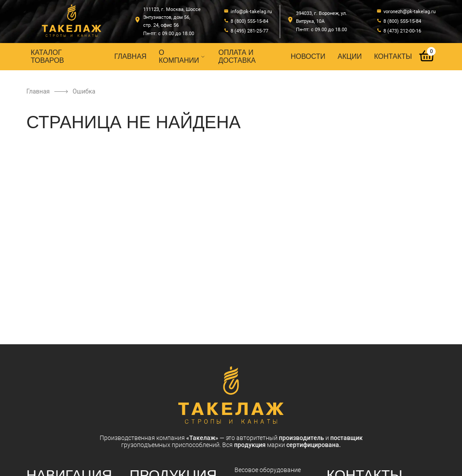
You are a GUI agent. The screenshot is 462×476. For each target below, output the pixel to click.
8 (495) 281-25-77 (249, 31)
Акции (350, 56)
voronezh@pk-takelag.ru (410, 12)
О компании (183, 56)
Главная (130, 56)
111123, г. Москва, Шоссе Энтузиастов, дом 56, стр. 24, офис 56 (172, 17)
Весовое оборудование (268, 470)
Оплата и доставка (237, 56)
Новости (308, 56)
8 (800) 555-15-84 (249, 21)
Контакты (393, 56)
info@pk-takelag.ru (251, 12)
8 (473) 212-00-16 (402, 31)
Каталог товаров (47, 56)
